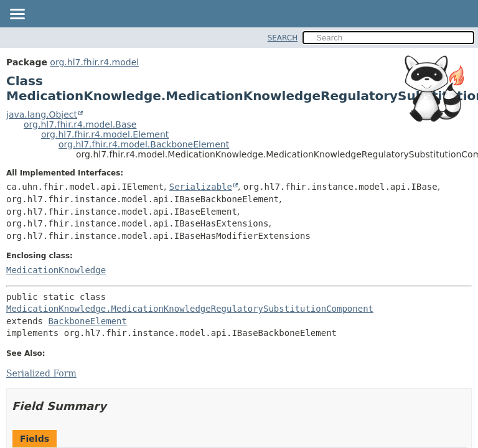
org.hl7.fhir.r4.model (94, 62)
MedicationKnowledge (56, 270)
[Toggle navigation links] (17, 15)
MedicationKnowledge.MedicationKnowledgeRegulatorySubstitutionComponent (190, 309)
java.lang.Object (42, 114)
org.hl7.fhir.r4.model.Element (105, 134)
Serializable (201, 187)
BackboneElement (87, 321)
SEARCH (283, 38)
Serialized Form (41, 373)
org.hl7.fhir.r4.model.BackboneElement (144, 144)
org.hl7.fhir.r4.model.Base (80, 124)
